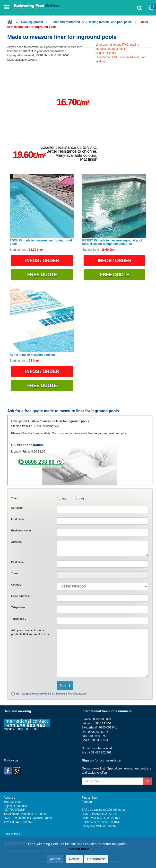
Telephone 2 (19, 619)
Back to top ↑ (12, 834)
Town (14, 573)
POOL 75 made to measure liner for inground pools (41, 242)
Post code (17, 562)
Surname (17, 508)
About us (9, 798)
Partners (87, 802)
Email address (21, 596)
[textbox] (103, 564)
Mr (82, 499)
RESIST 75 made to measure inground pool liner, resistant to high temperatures (112, 242)
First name (18, 519)
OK (148, 781)
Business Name (21, 530)
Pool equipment (32, 22)
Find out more (78, 849)
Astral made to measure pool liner (33, 355)
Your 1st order (13, 802)
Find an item (90, 798)
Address (16, 542)
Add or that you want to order (31, 632)
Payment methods (15, 806)
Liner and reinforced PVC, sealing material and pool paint (92, 22)
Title (14, 498)
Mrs (64, 499)
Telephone (18, 607)
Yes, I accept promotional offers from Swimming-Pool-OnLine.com (51, 694)
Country (16, 585)
